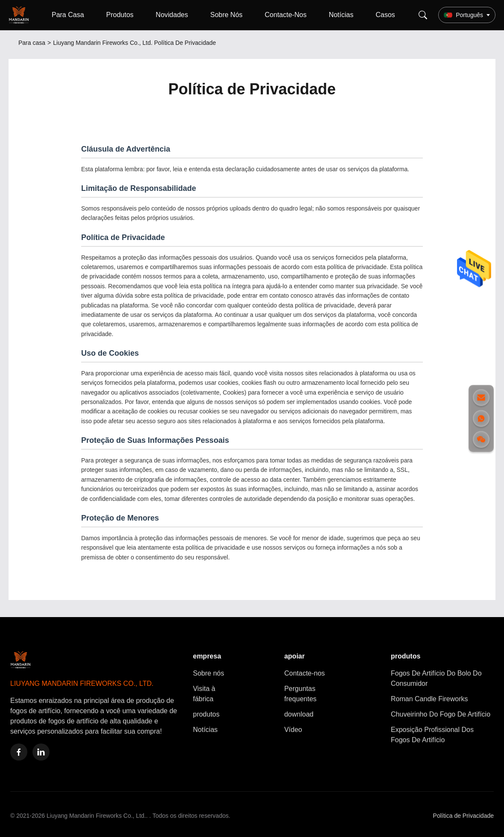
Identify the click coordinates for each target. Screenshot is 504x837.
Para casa (32, 43)
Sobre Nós (226, 15)
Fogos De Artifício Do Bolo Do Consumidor (436, 678)
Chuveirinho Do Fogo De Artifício (441, 714)
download (299, 714)
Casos (385, 15)
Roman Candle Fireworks (429, 699)
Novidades (172, 15)
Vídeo (293, 730)
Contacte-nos (304, 673)
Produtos (120, 15)
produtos (206, 714)
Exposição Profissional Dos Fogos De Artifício (432, 735)
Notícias (341, 15)
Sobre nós (209, 673)
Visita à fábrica (204, 694)
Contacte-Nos (286, 15)
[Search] (423, 15)
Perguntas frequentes (300, 694)
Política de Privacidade (463, 816)
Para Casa (68, 15)
